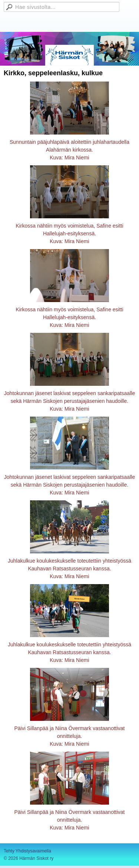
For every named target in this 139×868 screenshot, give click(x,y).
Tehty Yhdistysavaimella (27, 851)
